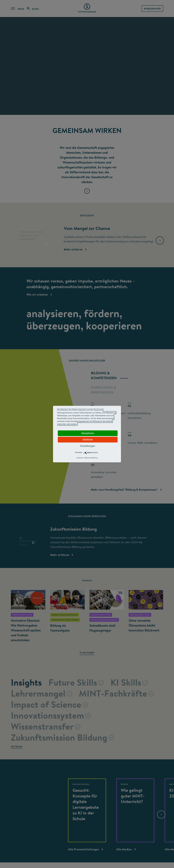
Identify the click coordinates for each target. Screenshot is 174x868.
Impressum (80, 458)
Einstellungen (88, 446)
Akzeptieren (88, 433)
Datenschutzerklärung (91, 458)
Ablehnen (88, 440)
